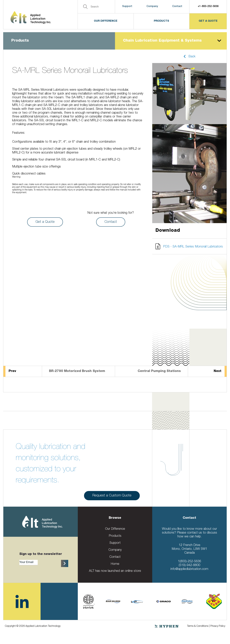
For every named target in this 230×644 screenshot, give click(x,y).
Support (127, 7)
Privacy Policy (218, 626)
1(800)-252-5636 (190, 562)
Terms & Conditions (198, 626)
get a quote (208, 21)
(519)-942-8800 (189, 565)
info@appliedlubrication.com (189, 569)
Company (152, 7)
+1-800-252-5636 (208, 7)
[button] (189, 56)
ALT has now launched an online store (115, 571)
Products (161, 21)
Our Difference (106, 21)
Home (115, 564)
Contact (177, 7)
